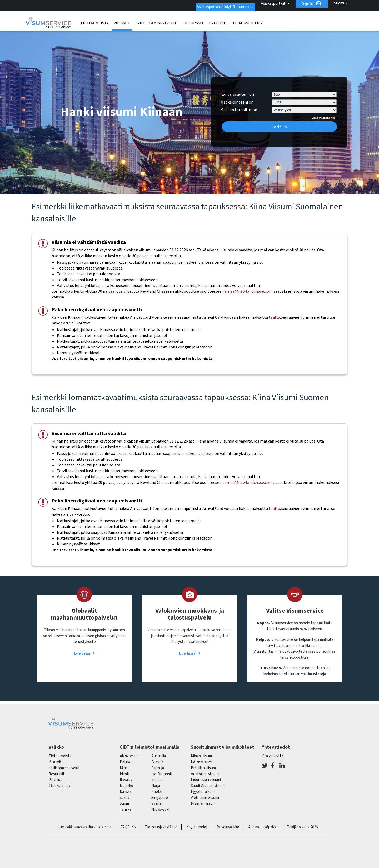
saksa (124, 794)
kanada (157, 776)
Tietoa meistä (94, 20)
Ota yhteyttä (273, 753)
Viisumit (122, 20)
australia (159, 753)
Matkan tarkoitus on (239, 106)
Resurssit (194, 20)
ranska (126, 788)
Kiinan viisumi (202, 753)
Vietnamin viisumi (205, 794)
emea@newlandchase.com (249, 288)
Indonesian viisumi (206, 776)
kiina (124, 765)
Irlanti (124, 771)
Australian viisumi (205, 771)
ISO (189, 850)
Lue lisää (82, 650)
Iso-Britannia (162, 771)
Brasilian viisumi (204, 765)
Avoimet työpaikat (263, 824)
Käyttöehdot (197, 824)
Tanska (126, 806)
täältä (274, 314)
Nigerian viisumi (204, 800)
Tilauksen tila (248, 20)
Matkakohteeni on (237, 99)
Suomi (339, 3)
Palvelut (218, 20)
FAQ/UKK (128, 824)
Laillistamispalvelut (157, 20)
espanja (158, 765)
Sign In (308, 4)
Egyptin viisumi (203, 788)
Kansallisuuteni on (237, 91)
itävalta (126, 776)
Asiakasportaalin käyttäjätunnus (217, 4)
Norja (156, 782)
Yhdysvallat (161, 806)
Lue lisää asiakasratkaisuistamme (85, 824)
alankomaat (129, 753)
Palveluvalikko (228, 824)
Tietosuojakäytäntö (161, 824)
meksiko (126, 782)
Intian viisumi (201, 759)
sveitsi (157, 800)
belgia (125, 759)
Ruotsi (157, 788)
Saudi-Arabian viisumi (208, 782)
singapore (160, 794)
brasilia (157, 759)
